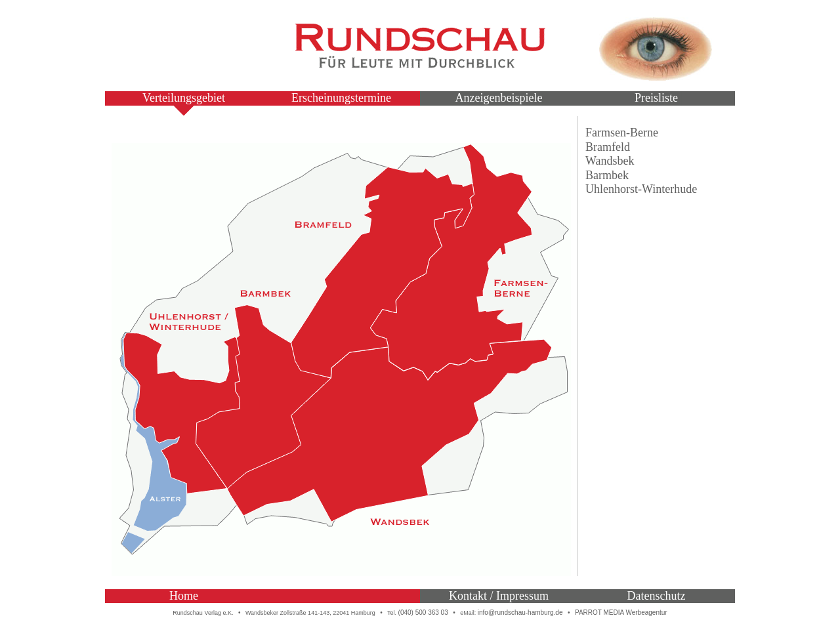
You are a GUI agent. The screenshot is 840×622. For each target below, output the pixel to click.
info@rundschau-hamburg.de (520, 612)
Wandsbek (610, 161)
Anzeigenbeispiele (499, 98)
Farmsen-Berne (622, 133)
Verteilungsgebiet (184, 98)
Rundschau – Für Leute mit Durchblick (420, 46)
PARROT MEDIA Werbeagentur (621, 612)
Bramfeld (608, 147)
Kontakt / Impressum (499, 596)
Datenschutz (657, 596)
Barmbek (607, 175)
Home (184, 596)
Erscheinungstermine (341, 98)
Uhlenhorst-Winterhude (641, 189)
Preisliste (656, 98)
